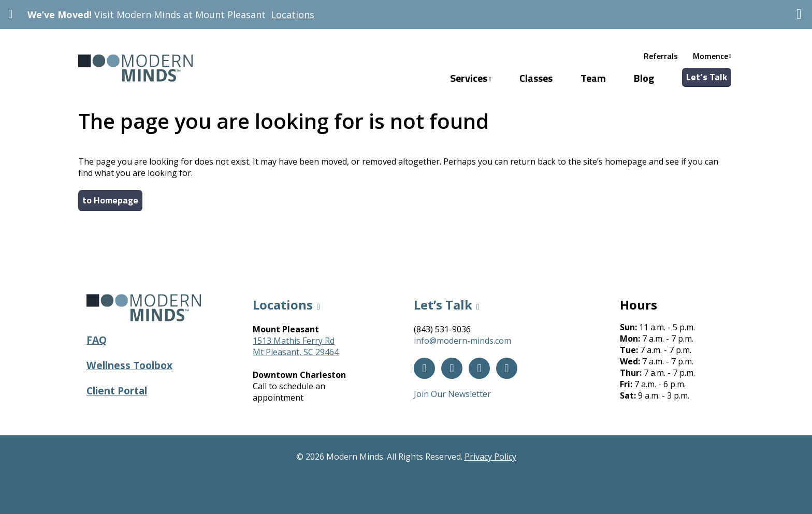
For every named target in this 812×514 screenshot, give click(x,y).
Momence (711, 56)
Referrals (661, 56)
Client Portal (117, 391)
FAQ (97, 340)
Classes (536, 78)
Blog (644, 78)
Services (471, 78)
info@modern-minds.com (462, 341)
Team (593, 78)
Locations (293, 14)
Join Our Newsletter (452, 394)
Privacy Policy (490, 457)
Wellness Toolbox (129, 365)
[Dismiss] (799, 14)
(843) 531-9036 (442, 329)
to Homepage (110, 200)
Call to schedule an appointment (289, 392)
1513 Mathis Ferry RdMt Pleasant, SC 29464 (296, 346)
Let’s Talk (707, 77)
